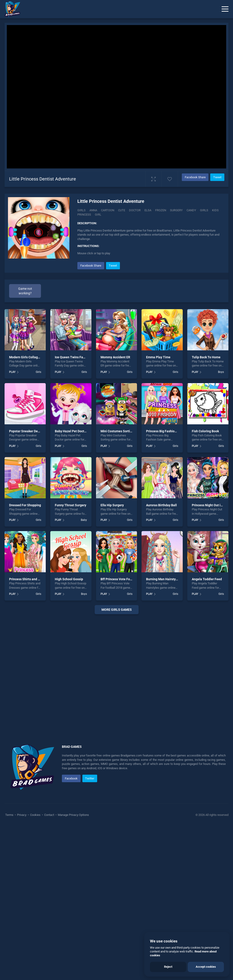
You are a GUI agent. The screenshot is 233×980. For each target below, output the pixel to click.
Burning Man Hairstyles (163, 579)
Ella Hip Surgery (112, 505)
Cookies (35, 815)
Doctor (135, 210)
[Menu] (225, 9)
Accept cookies (206, 967)
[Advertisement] (116, 674)
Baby (84, 520)
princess (84, 215)
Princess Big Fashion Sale (165, 431)
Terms (10, 815)
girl (98, 215)
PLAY (12, 372)
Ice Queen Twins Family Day (75, 357)
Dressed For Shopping (25, 505)
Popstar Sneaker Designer (28, 431)
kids (215, 210)
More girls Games (117, 610)
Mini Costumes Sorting (117, 431)
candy (191, 210)
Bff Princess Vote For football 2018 (126, 579)
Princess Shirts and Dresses (29, 579)
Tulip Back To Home (206, 357)
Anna (93, 210)
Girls (81, 210)
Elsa (148, 210)
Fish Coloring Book (205, 431)
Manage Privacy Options (73, 815)
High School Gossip (69, 579)
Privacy (22, 815)
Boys (221, 372)
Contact (49, 815)
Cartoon (108, 210)
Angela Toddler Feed (207, 579)
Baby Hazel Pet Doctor (71, 431)
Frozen (161, 210)
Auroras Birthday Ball (161, 505)
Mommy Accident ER (115, 357)
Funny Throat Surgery (71, 505)
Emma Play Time (158, 357)
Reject (168, 967)
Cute (122, 210)
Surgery (176, 210)
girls (204, 210)
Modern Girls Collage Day (27, 357)
